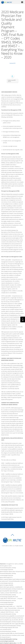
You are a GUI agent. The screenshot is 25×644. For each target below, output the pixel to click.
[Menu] (22, 2)
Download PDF (13, 63)
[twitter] (13, 550)
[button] (23, 319)
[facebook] (11, 550)
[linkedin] (15, 550)
